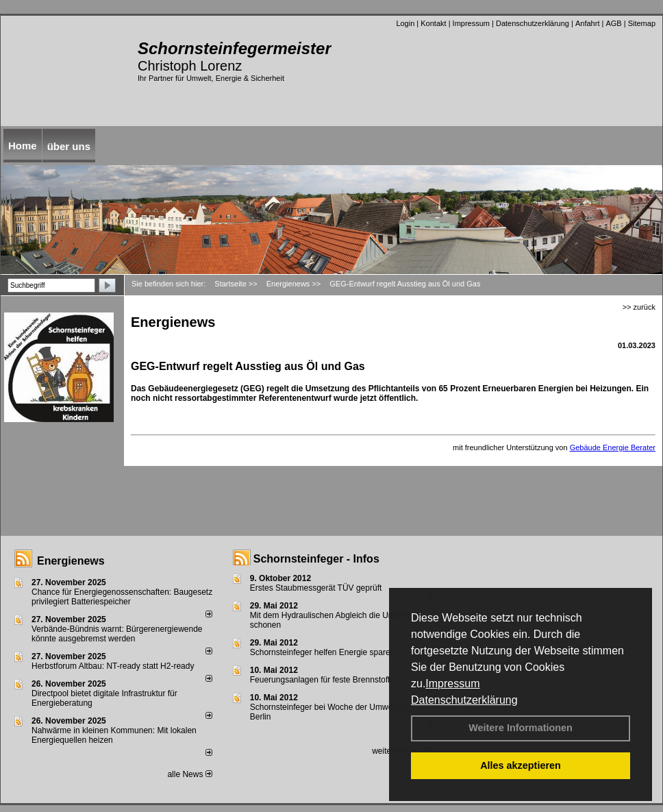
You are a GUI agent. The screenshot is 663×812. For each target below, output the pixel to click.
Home (23, 146)
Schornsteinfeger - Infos (316, 559)
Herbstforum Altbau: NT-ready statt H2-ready (113, 666)
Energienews (71, 561)
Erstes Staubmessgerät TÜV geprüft (316, 588)
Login (405, 23)
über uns (69, 146)
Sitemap (642, 23)
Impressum (452, 684)
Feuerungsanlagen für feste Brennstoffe (322, 680)
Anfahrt (587, 23)
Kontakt (433, 23)
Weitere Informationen (521, 728)
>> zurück (639, 307)
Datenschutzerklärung (464, 700)
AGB (613, 23)
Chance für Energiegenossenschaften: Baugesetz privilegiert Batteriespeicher (122, 597)
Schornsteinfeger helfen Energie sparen (322, 652)
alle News (189, 774)
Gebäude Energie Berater (613, 447)
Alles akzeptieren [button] (521, 765)
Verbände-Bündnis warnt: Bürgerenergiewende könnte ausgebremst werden (117, 634)
